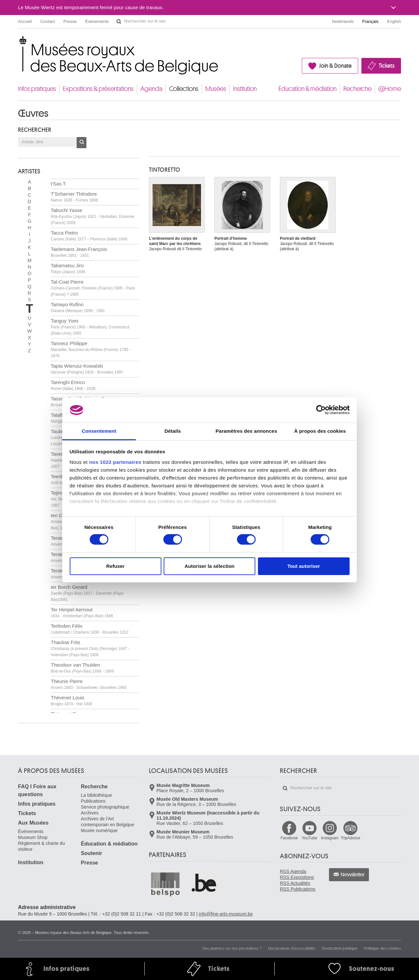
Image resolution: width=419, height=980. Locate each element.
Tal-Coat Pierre (93, 288)
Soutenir (91, 853)
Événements (97, 21)
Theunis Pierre (89, 684)
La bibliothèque (96, 795)
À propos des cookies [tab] (320, 431)
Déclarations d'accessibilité (292, 948)
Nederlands (343, 21)
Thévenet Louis (72, 700)
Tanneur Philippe (91, 349)
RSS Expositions (297, 877)
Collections (184, 89)
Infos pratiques (37, 89)
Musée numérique (99, 831)
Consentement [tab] (99, 431)
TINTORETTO (165, 170)
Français (371, 21)
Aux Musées (33, 823)
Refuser (116, 566)
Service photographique (105, 807)
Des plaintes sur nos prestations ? (232, 948)
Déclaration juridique (340, 948)
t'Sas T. (59, 184)
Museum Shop (33, 837)
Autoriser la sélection (210, 566)
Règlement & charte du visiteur (41, 846)
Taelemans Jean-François (79, 252)
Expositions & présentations (98, 89)
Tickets (387, 66)
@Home (390, 89)
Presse (70, 21)
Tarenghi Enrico (73, 385)
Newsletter (353, 875)
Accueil (25, 21)
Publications (93, 801)
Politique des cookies (383, 948)
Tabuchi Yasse (92, 216)
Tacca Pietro (89, 236)
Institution (245, 89)
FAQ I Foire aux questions (37, 790)
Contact (48, 21)
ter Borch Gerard (88, 593)
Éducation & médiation (308, 89)
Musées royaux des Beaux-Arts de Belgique (18, 42)
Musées (216, 89)
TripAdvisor (351, 838)
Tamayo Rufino (78, 307)
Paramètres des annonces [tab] (246, 431)
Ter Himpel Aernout (82, 612)
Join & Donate (335, 66)
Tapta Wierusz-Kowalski (87, 369)
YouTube (310, 838)
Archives (90, 813)
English (394, 21)
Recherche (357, 89)
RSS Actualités (295, 883)
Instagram (330, 838)
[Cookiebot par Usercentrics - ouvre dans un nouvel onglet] (321, 410)
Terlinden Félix (90, 629)
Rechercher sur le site (119, 22)
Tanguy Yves (90, 327)
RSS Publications (298, 889)
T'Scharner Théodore (74, 197)
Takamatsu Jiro (68, 268)
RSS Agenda (293, 871)
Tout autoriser (304, 566)
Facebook (289, 838)
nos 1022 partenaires (115, 462)
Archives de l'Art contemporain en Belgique (108, 822)
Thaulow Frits (90, 648)
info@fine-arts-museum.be (226, 914)
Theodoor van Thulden (82, 668)
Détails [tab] (173, 431)
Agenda (151, 89)
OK (82, 143)
